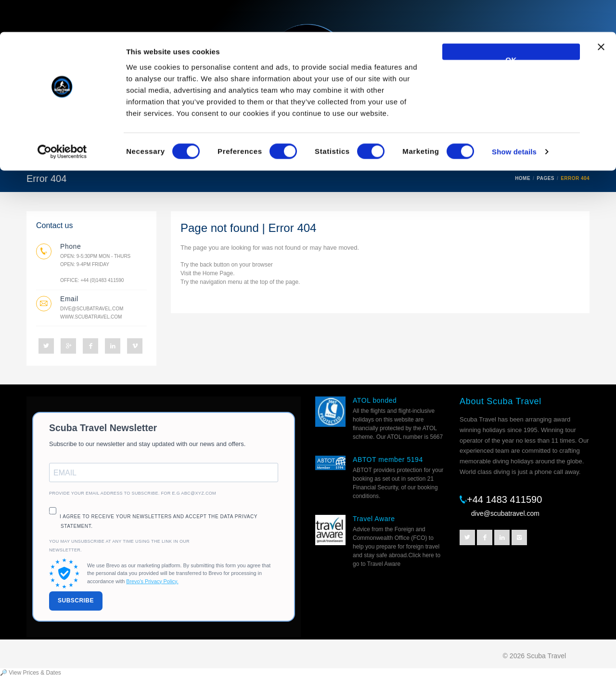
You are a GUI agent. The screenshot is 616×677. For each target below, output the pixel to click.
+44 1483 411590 (504, 499)
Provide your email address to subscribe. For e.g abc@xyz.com (133, 493)
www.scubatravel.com (91, 317)
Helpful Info (427, 153)
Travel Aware (374, 519)
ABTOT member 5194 (388, 460)
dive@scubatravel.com (92, 309)
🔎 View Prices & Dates (31, 673)
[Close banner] (601, 20)
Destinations (216, 153)
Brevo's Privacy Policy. (152, 581)
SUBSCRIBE (76, 600)
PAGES (545, 178)
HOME (523, 178)
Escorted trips (356, 153)
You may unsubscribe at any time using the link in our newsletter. (119, 546)
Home (45, 153)
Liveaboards (98, 153)
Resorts (157, 153)
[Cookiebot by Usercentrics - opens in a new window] (62, 120)
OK (511, 26)
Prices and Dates (500, 153)
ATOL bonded (375, 400)
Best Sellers (283, 153)
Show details (514, 120)
